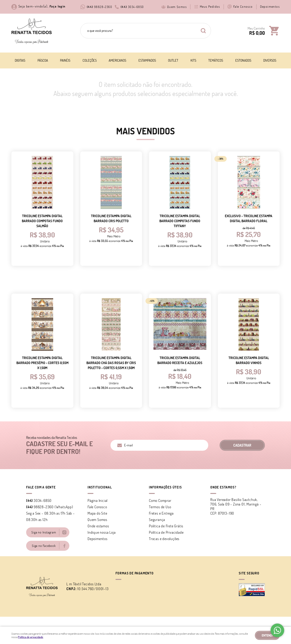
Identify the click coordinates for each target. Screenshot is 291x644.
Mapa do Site (97, 513)
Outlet (173, 60)
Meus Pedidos (210, 7)
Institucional (100, 487)
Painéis (65, 60)
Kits (193, 60)
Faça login (58, 6)
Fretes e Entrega (161, 513)
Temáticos (216, 60)
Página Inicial (98, 501)
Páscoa (43, 60)
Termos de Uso (160, 507)
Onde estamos (98, 526)
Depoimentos (270, 7)
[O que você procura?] (203, 31)
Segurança (157, 520)
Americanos (117, 60)
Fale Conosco (243, 7)
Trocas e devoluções (164, 539)
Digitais (20, 60)
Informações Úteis (165, 487)
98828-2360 (99, 7)
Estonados (243, 60)
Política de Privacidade (166, 532)
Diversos (270, 60)
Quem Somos (177, 7)
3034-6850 (132, 7)
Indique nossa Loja (102, 532)
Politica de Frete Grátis (166, 526)
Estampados (147, 60)
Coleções (90, 60)
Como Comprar (160, 501)
